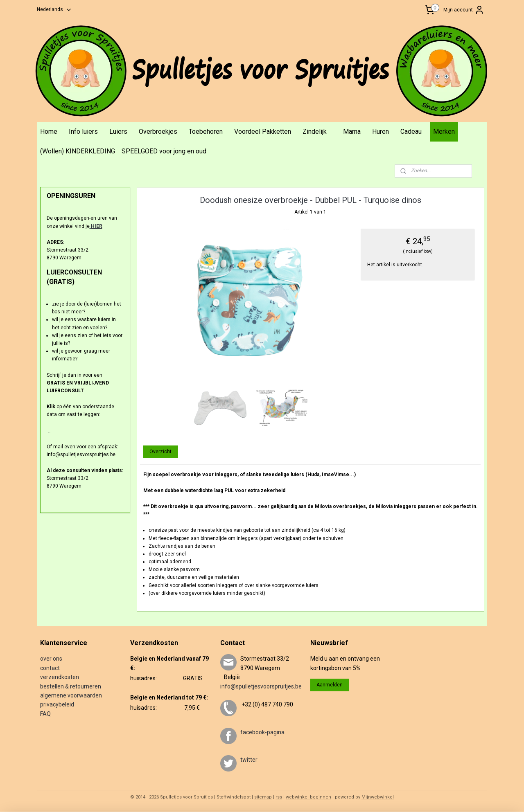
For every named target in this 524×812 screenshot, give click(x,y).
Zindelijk (315, 132)
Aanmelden (330, 685)
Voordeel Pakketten (263, 132)
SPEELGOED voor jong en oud (164, 151)
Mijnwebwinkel (378, 797)
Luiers (118, 132)
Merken (444, 132)
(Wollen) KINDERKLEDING (78, 151)
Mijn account (464, 10)
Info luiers (83, 132)
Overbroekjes (158, 132)
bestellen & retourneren (71, 686)
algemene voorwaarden (71, 695)
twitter (249, 760)
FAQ (45, 714)
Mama (352, 132)
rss (279, 797)
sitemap (263, 797)
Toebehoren (206, 132)
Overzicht (160, 452)
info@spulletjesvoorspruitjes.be (261, 686)
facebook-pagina (262, 732)
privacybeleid (57, 704)
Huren (381, 132)
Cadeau (411, 132)
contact (50, 668)
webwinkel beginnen (308, 797)
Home (49, 132)
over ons (51, 659)
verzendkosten (60, 677)
